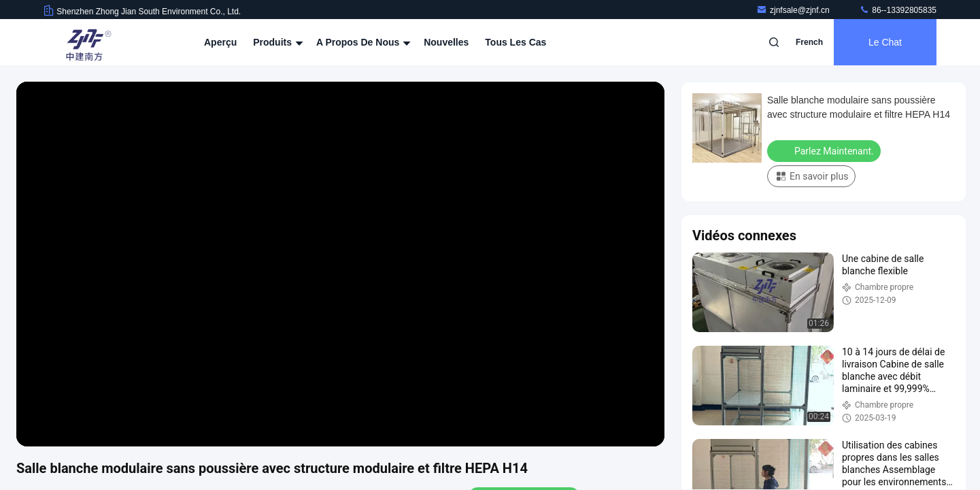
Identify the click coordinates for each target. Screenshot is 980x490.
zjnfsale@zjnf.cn (794, 10)
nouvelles (446, 42)
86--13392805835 (898, 10)
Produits (276, 42)
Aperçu (220, 42)
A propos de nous (362, 42)
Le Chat (885, 42)
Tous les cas (516, 42)
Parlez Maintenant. (825, 150)
